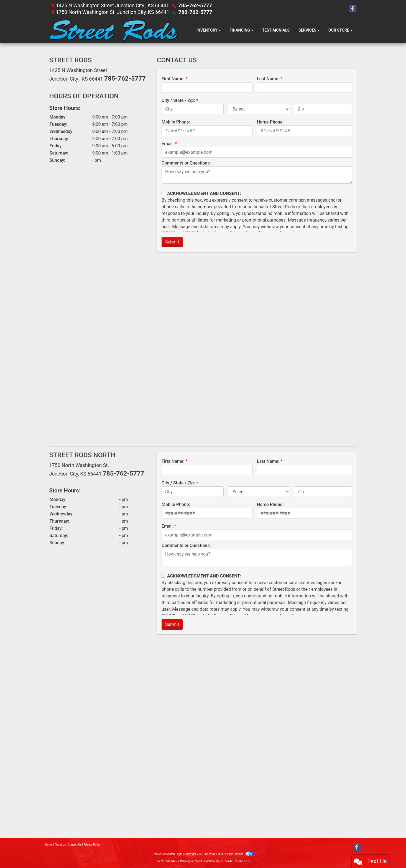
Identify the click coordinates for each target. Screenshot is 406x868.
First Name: (173, 79)
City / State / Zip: (178, 100)
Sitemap (210, 854)
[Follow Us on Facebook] (353, 9)
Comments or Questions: (186, 163)
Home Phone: (270, 122)
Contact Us (75, 845)
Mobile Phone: (176, 122)
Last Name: (268, 79)
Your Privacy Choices (235, 854)
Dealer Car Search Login (168, 854)
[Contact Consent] (163, 193)
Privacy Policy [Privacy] (92, 845)
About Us (60, 845)
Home (49, 845)
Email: (168, 144)
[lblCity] (193, 109)
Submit (172, 242)
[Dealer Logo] (114, 30)
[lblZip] (323, 109)
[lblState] (259, 109)
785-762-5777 (194, 5)
